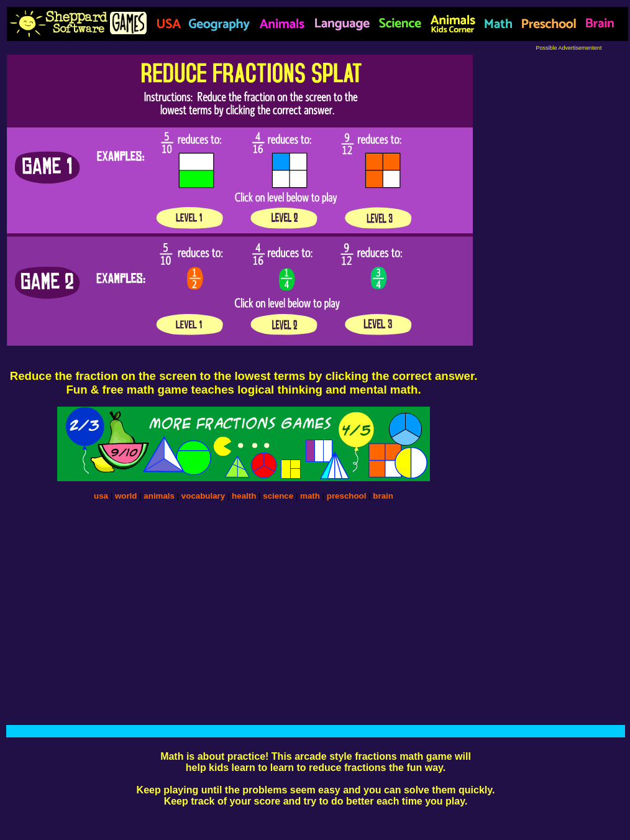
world (126, 496)
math (310, 496)
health (244, 496)
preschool (348, 496)
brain (383, 496)
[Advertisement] (569, 238)
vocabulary (203, 496)
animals (159, 496)
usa (101, 496)
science (278, 496)
